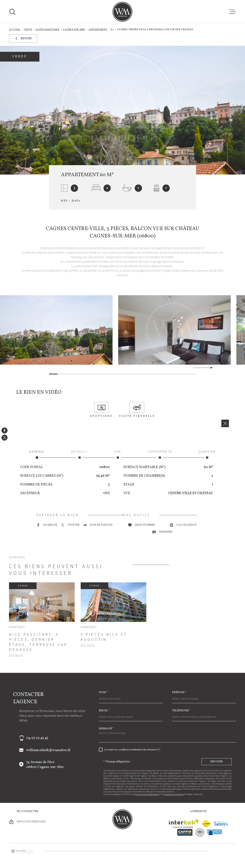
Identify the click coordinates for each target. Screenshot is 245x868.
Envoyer (217, 762)
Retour (23, 39)
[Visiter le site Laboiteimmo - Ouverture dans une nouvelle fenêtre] (22, 851)
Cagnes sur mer (74, 30)
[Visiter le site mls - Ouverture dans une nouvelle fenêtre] (215, 832)
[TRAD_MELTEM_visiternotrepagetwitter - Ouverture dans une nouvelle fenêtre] (5, 438)
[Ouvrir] (12, 12)
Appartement (98, 30)
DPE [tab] (118, 454)
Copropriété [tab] (160, 454)
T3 (112, 30)
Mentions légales (150, 851)
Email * (104, 711)
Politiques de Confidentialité (147, 794)
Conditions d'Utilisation (174, 794)
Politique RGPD (190, 851)
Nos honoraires (116, 851)
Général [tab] (37, 454)
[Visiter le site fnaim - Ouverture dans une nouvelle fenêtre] (206, 824)
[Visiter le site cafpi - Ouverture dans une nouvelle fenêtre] (185, 832)
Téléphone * (181, 711)
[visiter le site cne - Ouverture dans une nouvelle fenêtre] (200, 832)
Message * (106, 729)
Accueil (15, 30)
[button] (210, 368)
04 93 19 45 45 (37, 738)
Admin (164, 851)
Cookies (204, 851)
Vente (28, 30)
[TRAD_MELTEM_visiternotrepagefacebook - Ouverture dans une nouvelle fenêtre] (5, 430)
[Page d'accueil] (122, 12)
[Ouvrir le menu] (233, 12)
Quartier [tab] (207, 454)
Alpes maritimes (47, 30)
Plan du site (133, 851)
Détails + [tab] (80, 454)
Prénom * (179, 692)
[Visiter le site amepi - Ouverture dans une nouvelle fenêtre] (221, 824)
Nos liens (175, 851)
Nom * (103, 692)
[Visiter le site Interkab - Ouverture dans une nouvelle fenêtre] (184, 824)
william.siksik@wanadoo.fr (48, 750)
